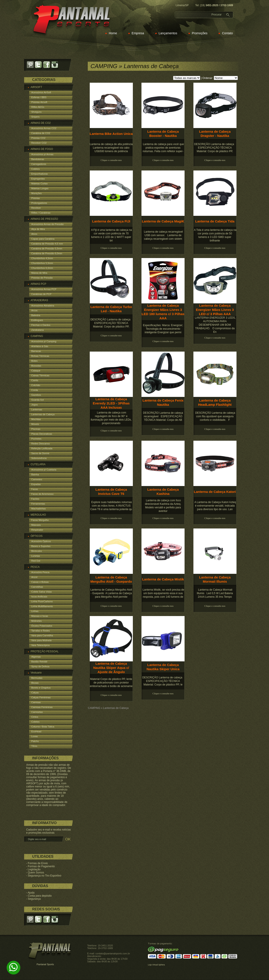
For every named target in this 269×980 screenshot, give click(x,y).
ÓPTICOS (37, 536)
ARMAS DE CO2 (41, 123)
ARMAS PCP (39, 284)
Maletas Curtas (40, 184)
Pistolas (36, 198)
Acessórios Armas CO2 (44, 128)
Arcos (34, 310)
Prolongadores (39, 203)
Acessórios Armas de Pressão (48, 224)
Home (113, 33)
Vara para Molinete (42, 640)
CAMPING (37, 336)
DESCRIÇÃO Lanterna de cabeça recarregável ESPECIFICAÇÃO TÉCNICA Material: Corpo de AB (163, 416)
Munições (37, 193)
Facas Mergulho (40, 520)
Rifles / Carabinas (41, 213)
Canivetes (37, 479)
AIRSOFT (36, 87)
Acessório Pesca (40, 572)
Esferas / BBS (39, 97)
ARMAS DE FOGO (42, 149)
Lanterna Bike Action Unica (111, 134)
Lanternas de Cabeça (43, 414)
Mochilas (36, 419)
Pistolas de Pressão (42, 278)
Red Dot (36, 561)
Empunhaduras (40, 174)
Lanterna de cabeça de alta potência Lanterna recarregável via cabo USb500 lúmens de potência (111, 148)
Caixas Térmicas (40, 375)
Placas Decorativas (42, 434)
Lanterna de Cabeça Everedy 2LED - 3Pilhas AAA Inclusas (111, 403)
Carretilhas (37, 587)
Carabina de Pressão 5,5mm (47, 249)
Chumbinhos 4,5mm (42, 258)
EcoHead (36, 731)
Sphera (161, 965)
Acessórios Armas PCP (44, 289)
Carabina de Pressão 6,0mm (47, 253)
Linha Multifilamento (42, 606)
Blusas (35, 683)
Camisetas (37, 712)
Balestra (36, 315)
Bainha (35, 475)
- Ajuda (30, 893)
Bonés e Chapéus (41, 688)
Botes (34, 361)
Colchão (36, 385)
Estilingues (37, 320)
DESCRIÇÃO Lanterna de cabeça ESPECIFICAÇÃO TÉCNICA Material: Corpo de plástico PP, (215, 148)
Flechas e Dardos (41, 325)
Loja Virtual (153, 965)
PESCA (35, 567)
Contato (227, 33)
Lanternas (37, 410)
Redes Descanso (41, 444)
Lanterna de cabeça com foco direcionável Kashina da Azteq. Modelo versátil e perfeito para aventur (163, 506)
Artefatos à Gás (40, 346)
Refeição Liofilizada (42, 448)
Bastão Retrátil (39, 662)
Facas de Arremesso (43, 494)
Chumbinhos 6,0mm (42, 268)
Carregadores (39, 164)
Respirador (37, 530)
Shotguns (36, 112)
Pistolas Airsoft (39, 102)
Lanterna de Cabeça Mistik (163, 579)
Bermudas (37, 678)
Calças (35, 693)
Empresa (138, 33)
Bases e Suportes (41, 546)
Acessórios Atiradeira (43, 306)
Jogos (35, 405)
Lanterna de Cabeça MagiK (163, 221)
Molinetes (37, 621)
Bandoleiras (38, 159)
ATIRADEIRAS (39, 300)
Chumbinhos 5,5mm (42, 263)
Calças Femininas (41, 697)
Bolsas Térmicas (40, 356)
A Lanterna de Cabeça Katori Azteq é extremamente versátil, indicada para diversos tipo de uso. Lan (215, 506)
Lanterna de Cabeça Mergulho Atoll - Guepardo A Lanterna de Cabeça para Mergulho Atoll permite (111, 593)
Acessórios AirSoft (41, 92)
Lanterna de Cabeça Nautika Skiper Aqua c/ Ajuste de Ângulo (111, 668)
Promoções (200, 33)
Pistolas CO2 (38, 138)
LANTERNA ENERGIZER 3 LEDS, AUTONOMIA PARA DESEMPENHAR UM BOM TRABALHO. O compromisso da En (215, 325)
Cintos (35, 717)
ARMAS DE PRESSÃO (44, 219)
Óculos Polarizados (42, 626)
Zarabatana (38, 330)
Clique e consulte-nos (111, 160)
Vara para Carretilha (42, 635)
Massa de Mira (39, 273)
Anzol (34, 577)
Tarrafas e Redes (41, 631)
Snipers (35, 117)
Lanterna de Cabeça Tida (215, 221)
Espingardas (38, 179)
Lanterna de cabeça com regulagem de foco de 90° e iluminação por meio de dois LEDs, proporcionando (111, 418)
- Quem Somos (35, 873)
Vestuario (36, 673)
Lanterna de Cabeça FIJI (111, 221)
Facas (35, 489)
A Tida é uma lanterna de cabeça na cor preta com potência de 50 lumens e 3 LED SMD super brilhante (215, 235)
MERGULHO (38, 515)
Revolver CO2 (39, 143)
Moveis (35, 424)
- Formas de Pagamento (41, 866)
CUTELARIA (38, 464)
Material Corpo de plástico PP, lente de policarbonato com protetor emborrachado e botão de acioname (111, 683)
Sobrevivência (39, 458)
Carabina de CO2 (41, 133)
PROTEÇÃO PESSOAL (45, 651)
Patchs (35, 741)
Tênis (34, 746)
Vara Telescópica (41, 645)
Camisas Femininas (42, 707)
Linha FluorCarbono (42, 601)
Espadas (36, 484)
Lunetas (36, 556)
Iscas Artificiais (39, 597)
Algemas (36, 657)
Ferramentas (38, 504)
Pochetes (36, 439)
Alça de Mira (38, 229)
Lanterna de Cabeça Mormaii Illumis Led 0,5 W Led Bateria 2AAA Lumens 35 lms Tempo (215, 593)
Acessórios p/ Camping (44, 341)
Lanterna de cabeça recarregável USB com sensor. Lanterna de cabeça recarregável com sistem (163, 235)
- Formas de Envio (37, 863)
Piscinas (36, 429)
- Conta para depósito (39, 896)
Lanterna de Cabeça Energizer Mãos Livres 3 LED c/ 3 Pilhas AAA (215, 310)
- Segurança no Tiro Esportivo (44, 876)
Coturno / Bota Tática (43, 727)
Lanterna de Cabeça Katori (215, 492)
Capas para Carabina (43, 239)
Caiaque (36, 371)
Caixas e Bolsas (40, 582)
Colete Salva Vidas (42, 592)
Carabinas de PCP (41, 294)
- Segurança (33, 899)
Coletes (35, 722)
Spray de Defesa (40, 666)
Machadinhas (39, 509)
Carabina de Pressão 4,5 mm (47, 244)
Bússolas (36, 366)
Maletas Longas (40, 188)
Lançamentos (168, 33)
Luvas (35, 736)
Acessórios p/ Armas (42, 154)
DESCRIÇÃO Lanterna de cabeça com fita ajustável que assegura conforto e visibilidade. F (215, 416)
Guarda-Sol (38, 400)
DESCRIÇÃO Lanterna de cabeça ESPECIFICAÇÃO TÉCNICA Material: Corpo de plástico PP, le (163, 681)
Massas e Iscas (40, 616)
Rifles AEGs (38, 107)
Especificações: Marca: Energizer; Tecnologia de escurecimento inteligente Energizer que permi (163, 329)
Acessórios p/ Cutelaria (44, 470)
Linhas (35, 611)
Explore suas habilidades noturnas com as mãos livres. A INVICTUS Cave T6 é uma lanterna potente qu (111, 506)
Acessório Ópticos (41, 541)
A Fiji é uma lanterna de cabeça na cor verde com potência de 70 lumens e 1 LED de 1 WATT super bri (111, 235)
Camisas (36, 702)
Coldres (36, 169)
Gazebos (36, 395)
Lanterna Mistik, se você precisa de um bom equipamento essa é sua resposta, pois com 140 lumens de (163, 593)
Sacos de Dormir (40, 453)
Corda (35, 390)
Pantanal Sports (45, 964)
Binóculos (37, 551)
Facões (35, 499)
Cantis (35, 380)
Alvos (34, 234)
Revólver (36, 208)
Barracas (36, 351)
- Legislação (33, 869)
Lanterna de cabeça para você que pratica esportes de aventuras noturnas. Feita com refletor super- (163, 148)
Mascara (36, 525)
